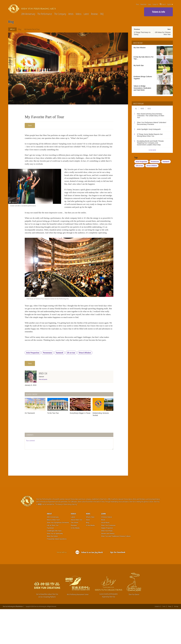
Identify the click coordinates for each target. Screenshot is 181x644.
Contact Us (155, 4)
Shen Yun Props (107, 565)
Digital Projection (107, 563)
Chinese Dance (106, 552)
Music (103, 554)
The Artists (74, 557)
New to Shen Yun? (53, 554)
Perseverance (48, 387)
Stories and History (108, 568)
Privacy (170, 641)
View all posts (43, 414)
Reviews (94, 14)
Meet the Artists (52, 571)
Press (138, 4)
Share (30, 125)
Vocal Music (105, 557)
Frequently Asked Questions (57, 574)
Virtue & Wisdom (85, 387)
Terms (164, 641)
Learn (150, 4)
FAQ (102, 14)
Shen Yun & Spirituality (55, 568)
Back (12, 29)
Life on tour (71, 387)
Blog (20, 29)
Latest (86, 14)
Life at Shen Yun (53, 560)
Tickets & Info (158, 12)
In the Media (75, 563)
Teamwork (60, 387)
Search (163, 4)
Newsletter (143, 4)
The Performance (45, 14)
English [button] (170, 4)
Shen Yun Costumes (108, 560)
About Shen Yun (76, 554)
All (136, 108)
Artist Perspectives (33, 387)
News (142, 108)
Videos (79, 14)
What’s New (90, 552)
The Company (60, 14)
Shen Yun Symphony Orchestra (58, 557)
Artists (71, 14)
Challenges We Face (54, 565)
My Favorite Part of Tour (32, 29)
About (49, 548)
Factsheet (50, 563)
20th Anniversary (28, 14)
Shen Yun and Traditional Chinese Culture (116, 571)
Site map (176, 641)
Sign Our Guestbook (118, 587)
